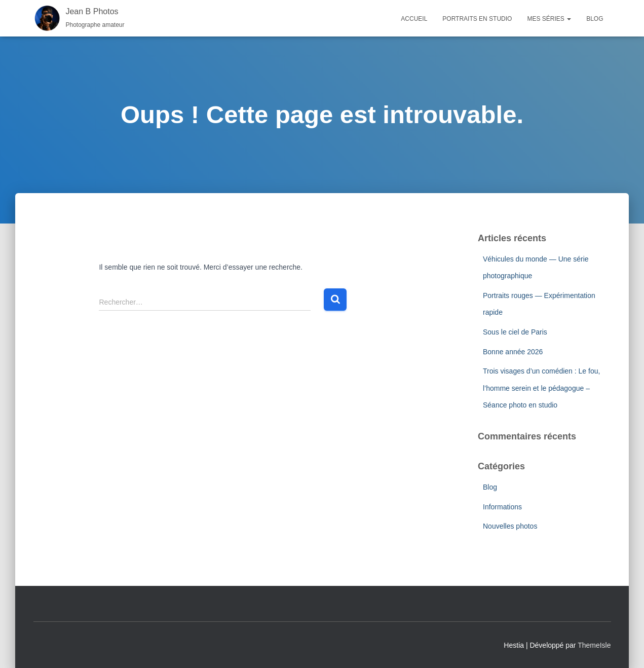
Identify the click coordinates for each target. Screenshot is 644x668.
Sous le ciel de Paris (515, 332)
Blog (595, 19)
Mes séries (549, 19)
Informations (502, 507)
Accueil (414, 19)
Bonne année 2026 (513, 352)
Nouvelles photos (510, 526)
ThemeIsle (594, 645)
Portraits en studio (477, 19)
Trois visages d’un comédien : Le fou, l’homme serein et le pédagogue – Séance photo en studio (541, 388)
